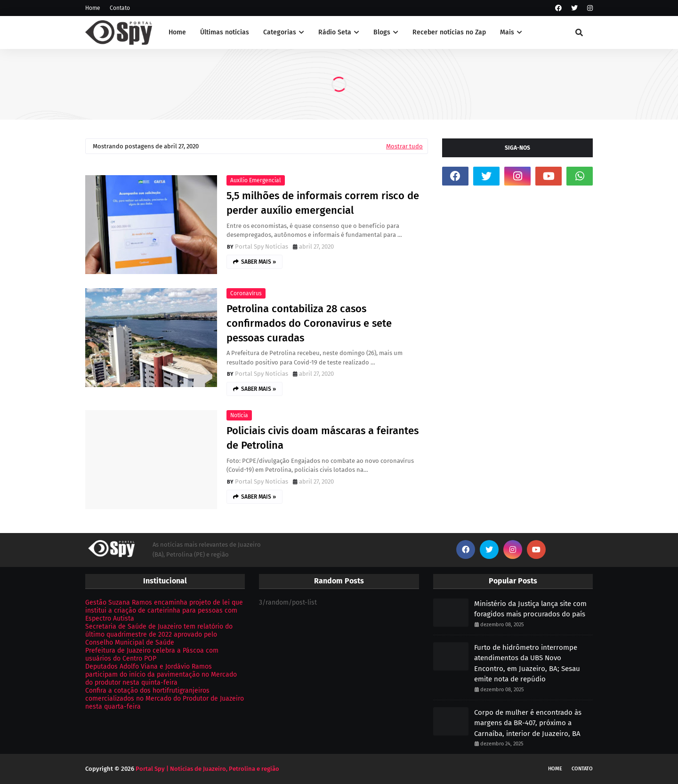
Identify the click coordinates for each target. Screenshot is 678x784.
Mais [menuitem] (507, 32)
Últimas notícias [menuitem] (225, 32)
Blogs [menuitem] (382, 32)
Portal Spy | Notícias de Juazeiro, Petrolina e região (207, 769)
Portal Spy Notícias (262, 247)
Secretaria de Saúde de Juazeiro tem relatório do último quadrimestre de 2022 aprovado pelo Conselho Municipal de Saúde (159, 634)
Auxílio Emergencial (256, 180)
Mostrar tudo (404, 146)
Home (93, 8)
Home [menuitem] (177, 32)
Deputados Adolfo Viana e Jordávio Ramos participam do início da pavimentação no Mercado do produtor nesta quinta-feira (161, 675)
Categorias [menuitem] (280, 32)
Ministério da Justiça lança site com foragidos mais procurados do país (530, 609)
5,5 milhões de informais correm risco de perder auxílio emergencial (323, 203)
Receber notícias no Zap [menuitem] (449, 32)
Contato (120, 8)
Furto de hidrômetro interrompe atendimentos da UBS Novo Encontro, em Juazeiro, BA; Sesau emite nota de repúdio (527, 663)
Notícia (239, 415)
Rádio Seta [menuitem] (335, 32)
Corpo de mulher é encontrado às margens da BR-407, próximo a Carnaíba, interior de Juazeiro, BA (528, 723)
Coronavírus (246, 293)
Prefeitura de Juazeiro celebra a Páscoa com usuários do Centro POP (152, 655)
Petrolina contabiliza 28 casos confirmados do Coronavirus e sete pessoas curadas (309, 323)
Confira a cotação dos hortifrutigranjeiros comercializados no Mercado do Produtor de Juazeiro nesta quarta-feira (165, 699)
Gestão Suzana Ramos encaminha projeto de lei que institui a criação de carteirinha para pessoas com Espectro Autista (164, 610)
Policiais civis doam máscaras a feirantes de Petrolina (323, 438)
